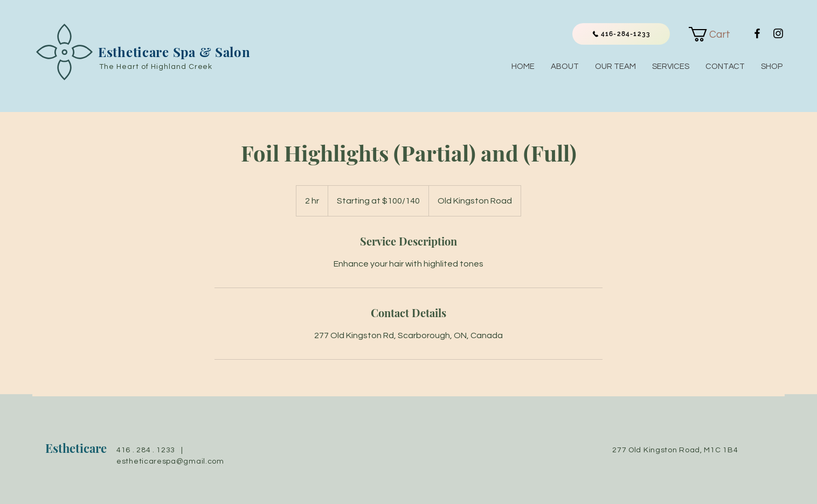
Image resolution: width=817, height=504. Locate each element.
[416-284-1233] (621, 34)
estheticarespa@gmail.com (170, 461)
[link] (716, 34)
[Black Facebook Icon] (757, 33)
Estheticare (76, 448)
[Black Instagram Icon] (778, 33)
